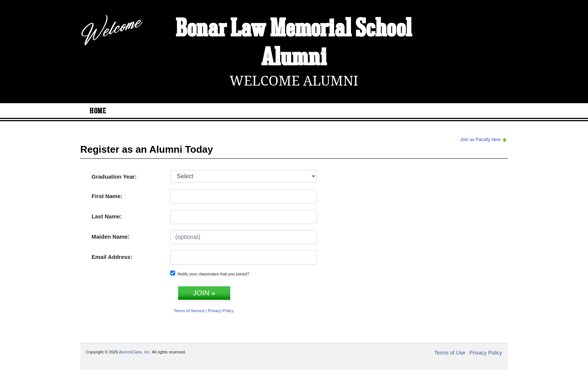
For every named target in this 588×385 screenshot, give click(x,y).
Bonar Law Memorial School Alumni (294, 44)
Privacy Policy (221, 311)
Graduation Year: (114, 177)
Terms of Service (189, 311)
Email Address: (112, 257)
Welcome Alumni (294, 81)
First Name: (107, 196)
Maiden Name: (111, 237)
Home (98, 111)
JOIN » (204, 293)
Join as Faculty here (484, 140)
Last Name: (107, 216)
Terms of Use (450, 353)
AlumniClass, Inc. (135, 352)
